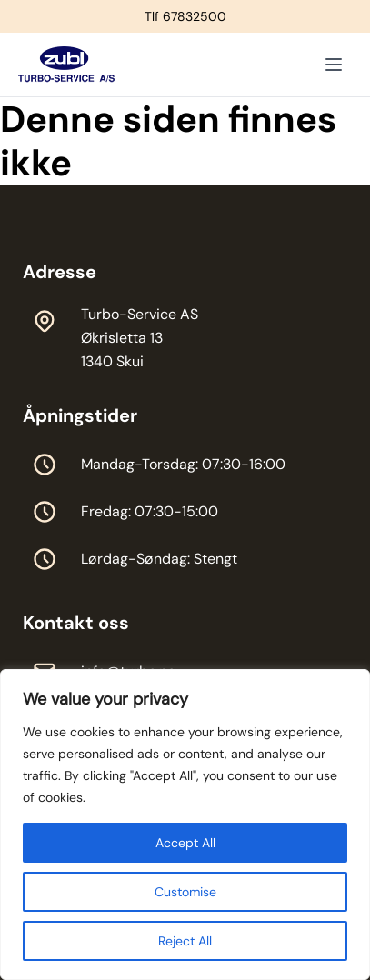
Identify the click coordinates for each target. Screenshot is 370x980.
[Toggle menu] (334, 65)
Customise (185, 892)
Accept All (185, 843)
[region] (185, 825)
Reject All (185, 941)
